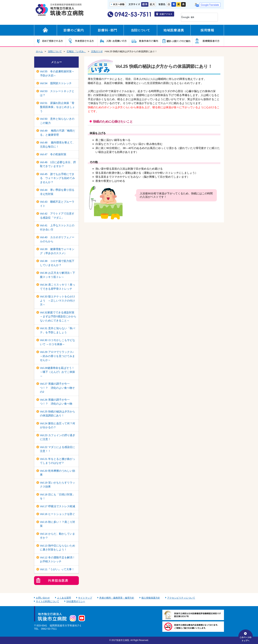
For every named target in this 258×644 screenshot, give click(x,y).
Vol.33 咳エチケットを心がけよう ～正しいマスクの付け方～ (58, 300)
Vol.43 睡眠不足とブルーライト (57, 204)
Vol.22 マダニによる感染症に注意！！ (58, 449)
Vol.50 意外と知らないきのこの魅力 (57, 121)
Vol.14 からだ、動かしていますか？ (58, 536)
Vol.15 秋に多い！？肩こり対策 (58, 524)
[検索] (195, 17)
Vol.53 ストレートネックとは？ (57, 93)
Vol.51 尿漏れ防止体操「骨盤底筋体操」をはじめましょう (57, 107)
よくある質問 (64, 598)
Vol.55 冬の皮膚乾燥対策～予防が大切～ (57, 73)
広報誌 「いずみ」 (76, 51)
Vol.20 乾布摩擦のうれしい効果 (58, 473)
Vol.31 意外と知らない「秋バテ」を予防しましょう (58, 330)
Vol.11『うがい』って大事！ (57, 569)
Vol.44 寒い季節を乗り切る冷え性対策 (57, 192)
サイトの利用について (47, 601)
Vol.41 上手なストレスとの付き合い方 (57, 227)
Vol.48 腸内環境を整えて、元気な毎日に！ (58, 144)
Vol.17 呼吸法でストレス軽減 (58, 506)
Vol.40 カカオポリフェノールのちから (57, 239)
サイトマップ (85, 598)
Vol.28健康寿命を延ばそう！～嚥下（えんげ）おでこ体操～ (57, 372)
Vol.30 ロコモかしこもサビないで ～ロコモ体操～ (58, 342)
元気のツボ (97, 51)
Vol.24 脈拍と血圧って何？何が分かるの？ (58, 425)
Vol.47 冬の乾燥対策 (53, 154)
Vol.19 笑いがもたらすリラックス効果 (58, 485)
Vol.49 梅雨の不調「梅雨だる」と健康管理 (58, 133)
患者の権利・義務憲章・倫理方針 (117, 598)
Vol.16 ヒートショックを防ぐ (58, 514)
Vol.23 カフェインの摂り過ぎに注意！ (58, 437)
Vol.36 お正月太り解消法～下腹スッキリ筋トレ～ (58, 275)
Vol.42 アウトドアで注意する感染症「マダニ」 (57, 216)
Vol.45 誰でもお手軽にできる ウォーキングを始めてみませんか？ (57, 178)
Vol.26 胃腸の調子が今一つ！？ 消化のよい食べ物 (56, 402)
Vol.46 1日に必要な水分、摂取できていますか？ (58, 164)
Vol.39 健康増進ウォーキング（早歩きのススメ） (57, 251)
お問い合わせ (43, 598)
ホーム (39, 51)
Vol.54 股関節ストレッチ (56, 83)
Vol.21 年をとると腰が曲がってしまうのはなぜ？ (58, 461)
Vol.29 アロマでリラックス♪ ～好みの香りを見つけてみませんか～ (57, 356)
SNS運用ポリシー (76, 601)
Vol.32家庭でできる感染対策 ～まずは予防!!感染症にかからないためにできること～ (58, 316)
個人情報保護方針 (151, 598)
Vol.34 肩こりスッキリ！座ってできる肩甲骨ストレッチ (58, 287)
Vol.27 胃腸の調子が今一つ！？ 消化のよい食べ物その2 (57, 388)
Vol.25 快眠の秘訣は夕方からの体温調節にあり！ (58, 414)
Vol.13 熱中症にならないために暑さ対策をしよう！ (58, 548)
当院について (55, 51)
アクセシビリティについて (181, 598)
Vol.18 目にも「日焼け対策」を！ (58, 496)
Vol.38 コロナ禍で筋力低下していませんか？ (57, 263)
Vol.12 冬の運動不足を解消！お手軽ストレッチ (58, 559)
